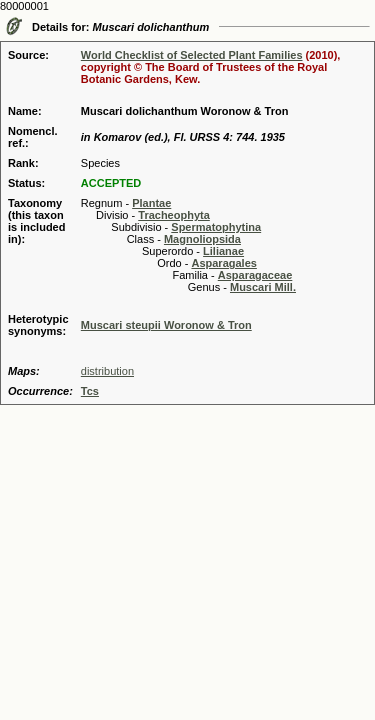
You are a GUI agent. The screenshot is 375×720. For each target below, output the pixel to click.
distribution (107, 371)
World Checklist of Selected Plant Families (192, 55)
